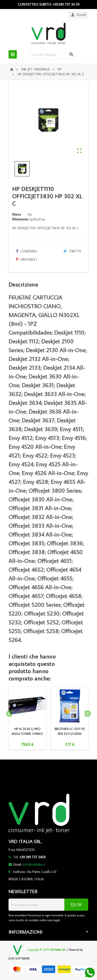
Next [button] (88, 714)
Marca (17, 214)
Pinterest (27, 260)
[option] (27, 718)
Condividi (26, 251)
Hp (30, 214)
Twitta (72, 251)
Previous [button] (9, 714)
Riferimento (20, 219)
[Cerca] (53, 54)
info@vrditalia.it (34, 864)
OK (76, 905)
